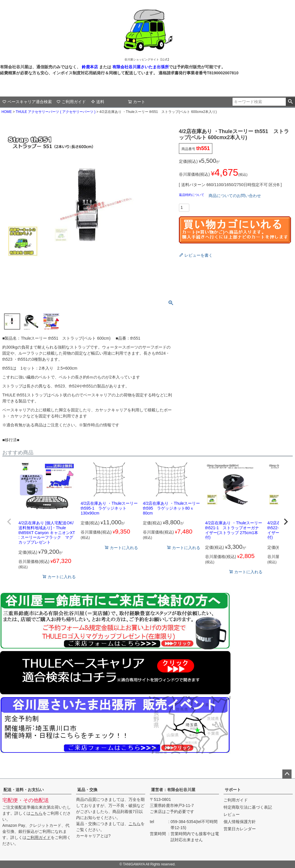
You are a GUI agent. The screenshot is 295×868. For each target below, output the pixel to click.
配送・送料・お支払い (24, 790)
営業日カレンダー (240, 829)
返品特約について (192, 195)
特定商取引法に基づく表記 (248, 807)
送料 (98, 102)
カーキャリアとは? (93, 836)
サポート (233, 790)
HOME (7, 112)
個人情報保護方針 (240, 822)
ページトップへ (287, 774)
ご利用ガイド (71, 102)
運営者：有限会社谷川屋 (173, 790)
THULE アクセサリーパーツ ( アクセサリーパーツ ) (55, 112)
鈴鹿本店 (90, 67)
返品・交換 (87, 790)
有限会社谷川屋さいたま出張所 (140, 67)
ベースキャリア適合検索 (27, 102)
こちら (37, 813)
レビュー (232, 814)
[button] (9, 522)
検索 (290, 102)
